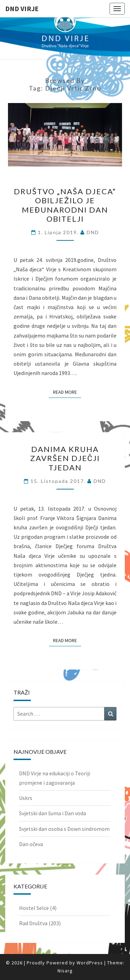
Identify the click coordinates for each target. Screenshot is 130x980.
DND (93, 232)
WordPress (90, 963)
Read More (67, 392)
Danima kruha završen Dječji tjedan (65, 458)
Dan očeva (31, 844)
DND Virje (22, 8)
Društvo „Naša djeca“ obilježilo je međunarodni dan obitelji (65, 205)
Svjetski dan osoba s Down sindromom (64, 829)
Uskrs (26, 798)
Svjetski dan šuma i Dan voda (53, 813)
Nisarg (65, 971)
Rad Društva (33, 923)
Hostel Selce (34, 908)
